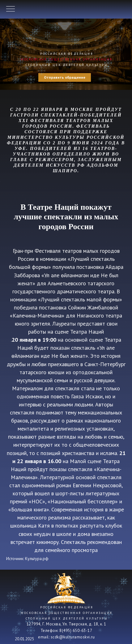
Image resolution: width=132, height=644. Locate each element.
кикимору (48, 542)
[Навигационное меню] (11, 9)
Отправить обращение (65, 77)
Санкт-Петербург (105, 364)
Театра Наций (87, 332)
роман (64, 485)
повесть (60, 396)
